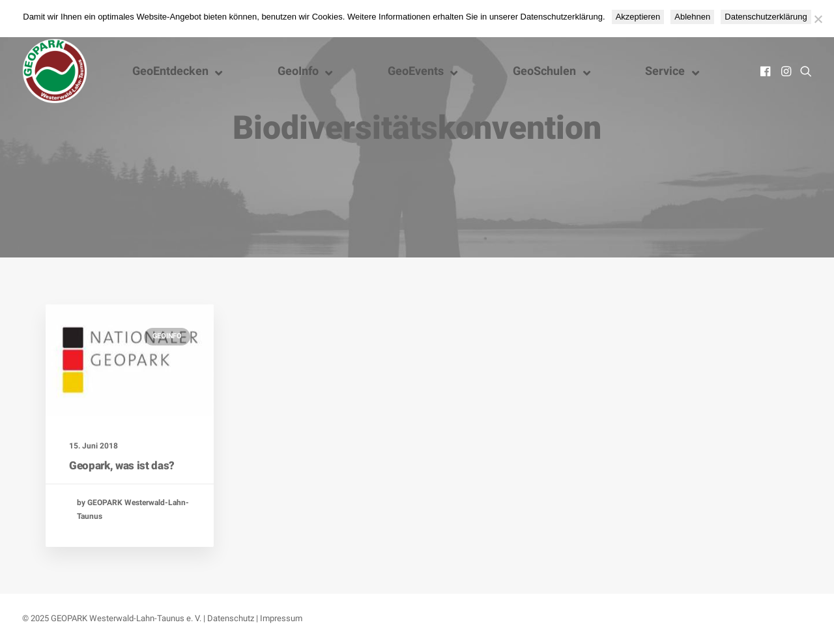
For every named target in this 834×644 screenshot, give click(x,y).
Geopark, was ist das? (122, 465)
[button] (767, 71)
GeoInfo (167, 336)
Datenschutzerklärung (766, 17)
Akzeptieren (638, 17)
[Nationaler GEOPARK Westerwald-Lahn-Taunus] (55, 71)
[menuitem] (767, 71)
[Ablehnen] (818, 19)
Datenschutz (231, 618)
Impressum (281, 618)
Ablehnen (692, 17)
